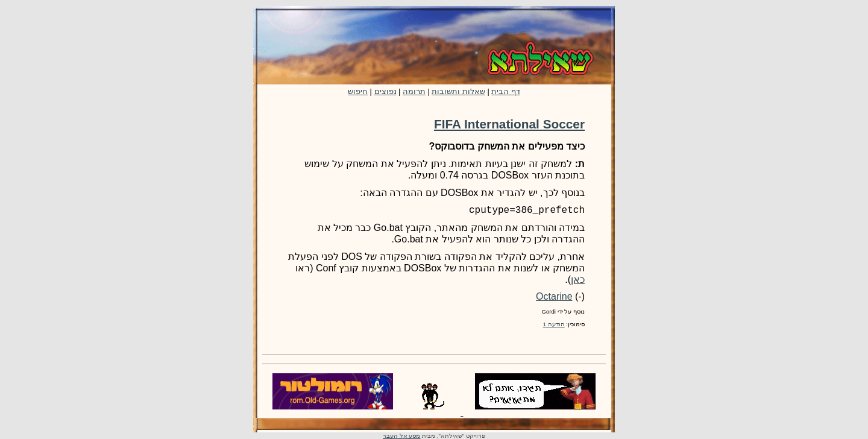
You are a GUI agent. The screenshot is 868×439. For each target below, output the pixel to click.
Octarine (554, 296)
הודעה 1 (554, 324)
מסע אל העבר (401, 436)
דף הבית (506, 91)
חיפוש (358, 91)
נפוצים (385, 91)
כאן (578, 280)
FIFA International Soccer (509, 124)
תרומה (414, 91)
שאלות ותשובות (458, 91)
